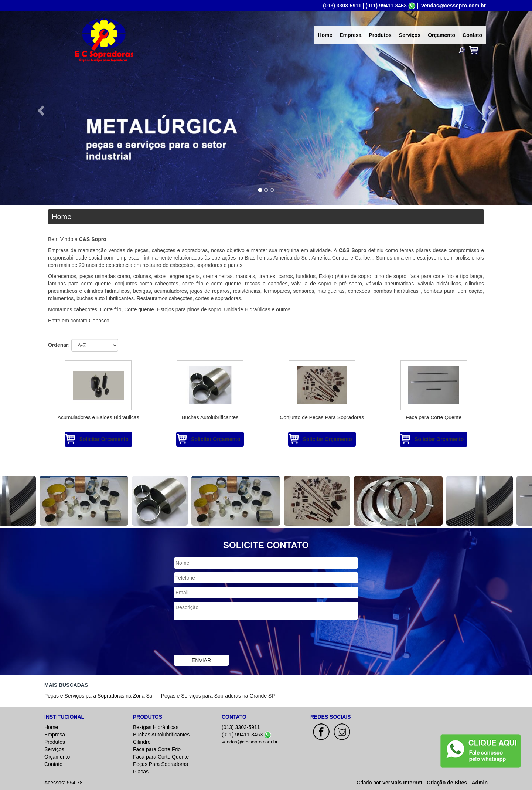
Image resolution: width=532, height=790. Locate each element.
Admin (480, 783)
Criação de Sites (447, 783)
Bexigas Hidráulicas (156, 727)
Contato (472, 35)
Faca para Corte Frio (157, 749)
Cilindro (142, 742)
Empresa (350, 35)
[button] (40, 108)
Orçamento (441, 35)
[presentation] (230, 638)
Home (325, 35)
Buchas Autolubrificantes (161, 735)
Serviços (410, 35)
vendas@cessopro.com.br (453, 6)
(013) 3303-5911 (342, 6)
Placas (141, 772)
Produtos (380, 35)
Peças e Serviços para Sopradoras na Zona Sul (99, 696)
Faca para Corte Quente (161, 757)
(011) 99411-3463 (386, 6)
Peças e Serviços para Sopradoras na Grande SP (218, 696)
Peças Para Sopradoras (161, 764)
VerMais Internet (402, 783)
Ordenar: (59, 345)
